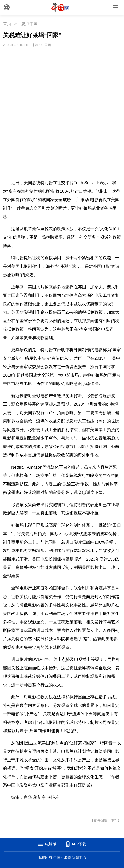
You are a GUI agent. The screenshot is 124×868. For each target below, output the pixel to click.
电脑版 (51, 844)
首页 (7, 24)
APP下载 (79, 844)
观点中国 (29, 24)
